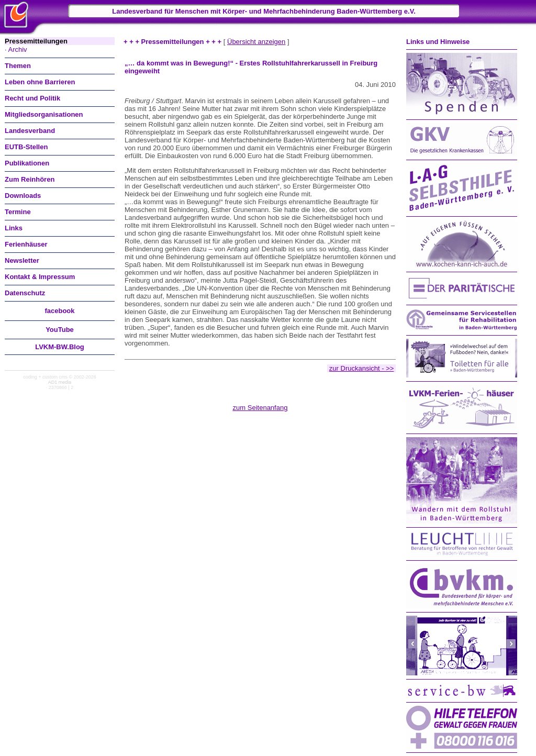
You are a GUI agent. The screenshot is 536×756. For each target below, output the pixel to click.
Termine (18, 212)
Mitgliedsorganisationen (44, 114)
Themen (18, 66)
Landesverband (30, 131)
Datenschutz (25, 293)
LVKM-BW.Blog (60, 347)
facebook (59, 311)
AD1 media (60, 382)
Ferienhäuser (26, 244)
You (60, 330)
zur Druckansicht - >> (362, 368)
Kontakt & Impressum (40, 277)
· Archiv (16, 49)
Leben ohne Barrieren (40, 82)
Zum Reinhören (30, 179)
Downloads (23, 196)
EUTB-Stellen (26, 147)
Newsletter (22, 260)
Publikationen (27, 163)
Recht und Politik (32, 98)
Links (14, 228)
